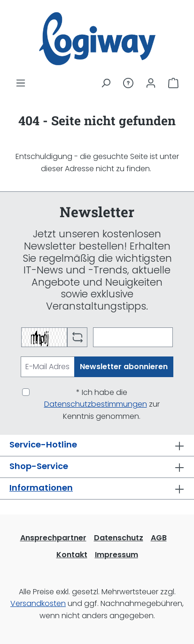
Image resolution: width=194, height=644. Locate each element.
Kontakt (72, 555)
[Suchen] (106, 83)
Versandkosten (38, 603)
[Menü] (21, 83)
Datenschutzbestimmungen (96, 404)
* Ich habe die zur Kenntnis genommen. (102, 404)
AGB (159, 538)
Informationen (41, 488)
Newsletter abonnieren (124, 367)
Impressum (116, 555)
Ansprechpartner (53, 538)
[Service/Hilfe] (128, 83)
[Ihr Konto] (151, 83)
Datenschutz (119, 538)
